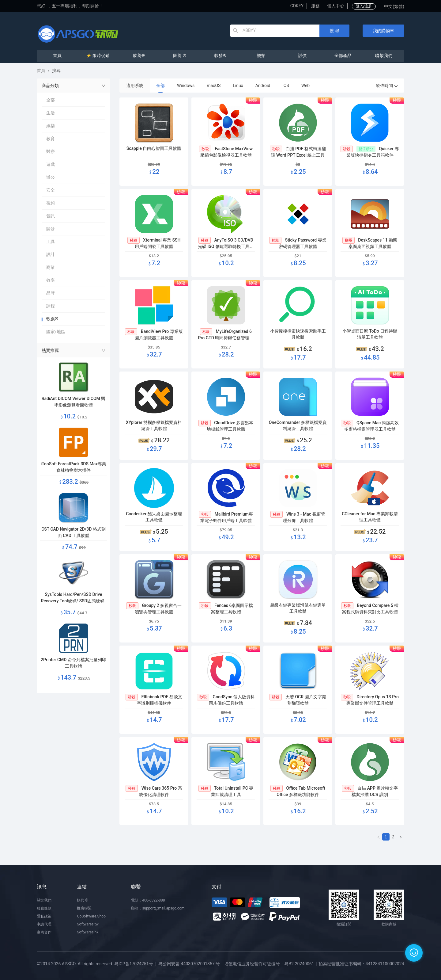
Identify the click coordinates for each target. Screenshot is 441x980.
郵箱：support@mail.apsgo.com (158, 908)
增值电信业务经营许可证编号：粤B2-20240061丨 (271, 964)
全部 (160, 86)
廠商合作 (44, 932)
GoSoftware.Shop (91, 916)
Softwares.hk (88, 932)
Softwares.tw (88, 924)
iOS (286, 86)
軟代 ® (82, 900)
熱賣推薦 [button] (73, 350)
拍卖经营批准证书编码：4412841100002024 (361, 964)
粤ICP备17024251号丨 (136, 964)
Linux (238, 86)
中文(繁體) (394, 6)
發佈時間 (387, 86)
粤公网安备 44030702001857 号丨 (191, 964)
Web (306, 86)
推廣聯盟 (84, 908)
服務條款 (44, 908)
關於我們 (44, 900)
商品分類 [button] (73, 86)
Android (263, 86)
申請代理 (44, 924)
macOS (214, 86)
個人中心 (336, 6)
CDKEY (297, 6)
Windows (186, 86)
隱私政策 (44, 916)
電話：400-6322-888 (148, 900)
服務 (315, 6)
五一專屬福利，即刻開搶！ (77, 6)
